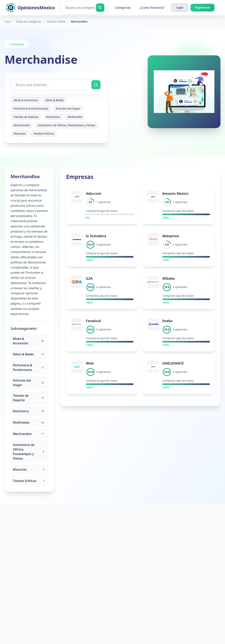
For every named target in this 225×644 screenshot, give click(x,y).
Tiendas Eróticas (43, 134)
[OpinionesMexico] (30, 8)
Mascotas (20, 134)
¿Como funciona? (152, 8)
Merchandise (22, 125)
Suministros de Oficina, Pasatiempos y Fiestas (66, 125)
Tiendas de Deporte (26, 117)
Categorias (123, 8)
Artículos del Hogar (68, 109)
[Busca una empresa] (84, 8)
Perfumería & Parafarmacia (31, 109)
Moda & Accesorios (26, 100)
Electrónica (53, 117)
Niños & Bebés (54, 100)
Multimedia (75, 117)
